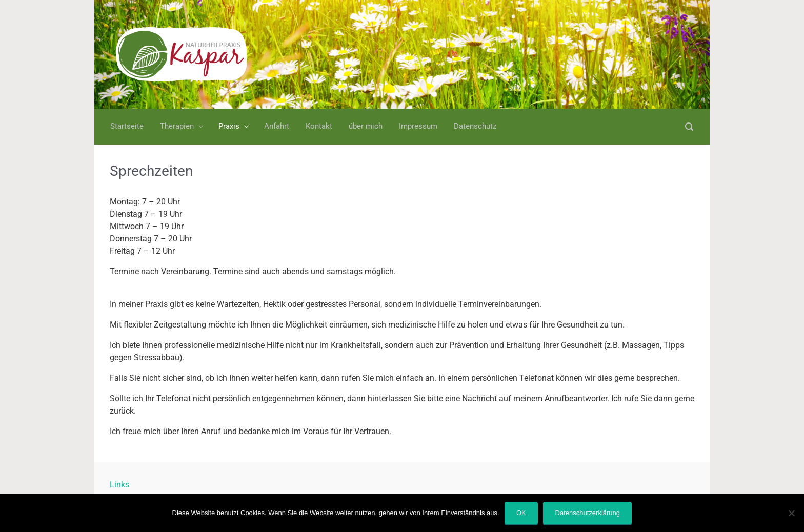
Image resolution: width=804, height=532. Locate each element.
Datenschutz (475, 126)
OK (521, 513)
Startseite (127, 126)
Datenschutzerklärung (588, 513)
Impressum (418, 126)
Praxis (229, 126)
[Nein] (791, 513)
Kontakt (319, 126)
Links (119, 485)
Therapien (177, 126)
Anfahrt (277, 126)
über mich (366, 126)
